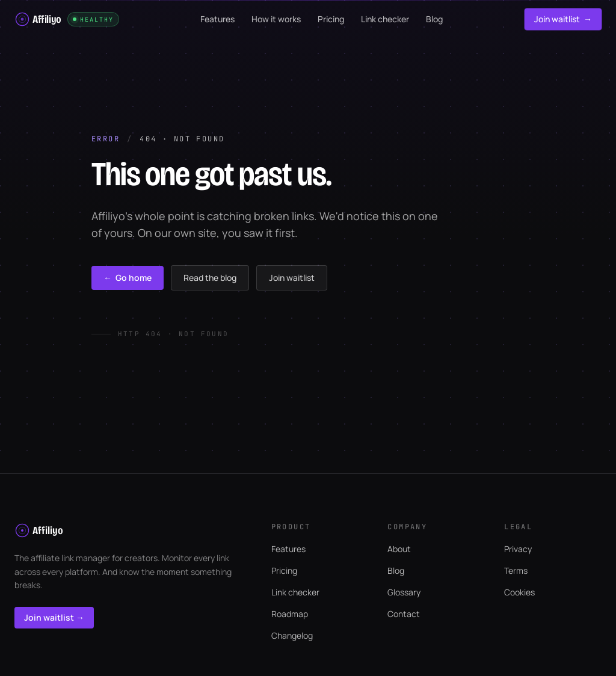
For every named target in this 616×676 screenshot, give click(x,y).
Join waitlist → (54, 617)
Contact (404, 614)
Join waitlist (563, 19)
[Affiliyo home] (38, 19)
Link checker (295, 592)
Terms (516, 570)
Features (288, 549)
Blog (396, 570)
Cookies (519, 592)
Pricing (284, 570)
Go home (128, 278)
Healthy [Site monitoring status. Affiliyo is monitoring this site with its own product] (93, 20)
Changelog (292, 635)
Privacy (518, 549)
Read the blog (210, 278)
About (399, 549)
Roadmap (290, 614)
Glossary (404, 592)
